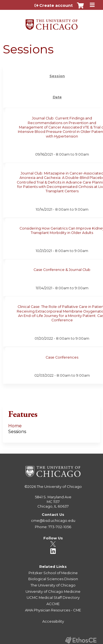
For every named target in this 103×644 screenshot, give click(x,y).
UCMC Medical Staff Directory (53, 597)
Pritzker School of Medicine (53, 573)
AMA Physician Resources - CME (53, 610)
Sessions (17, 432)
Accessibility (53, 621)
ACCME (53, 604)
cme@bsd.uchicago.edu (53, 520)
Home (15, 426)
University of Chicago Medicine (53, 591)
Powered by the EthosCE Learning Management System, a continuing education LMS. (81, 640)
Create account (56, 5)
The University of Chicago (59, 486)
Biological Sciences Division (53, 579)
